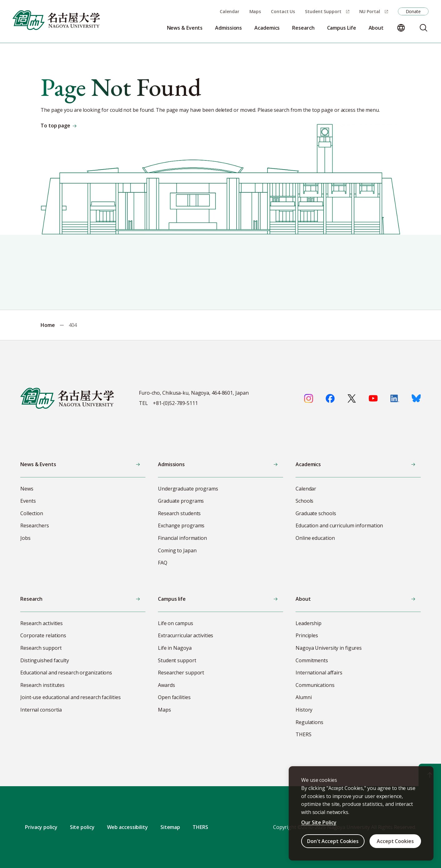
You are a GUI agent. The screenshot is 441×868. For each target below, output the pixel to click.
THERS (200, 827)
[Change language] (401, 28)
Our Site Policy (319, 822)
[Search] (424, 28)
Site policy (82, 827)
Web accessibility (127, 827)
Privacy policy (41, 827)
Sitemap (170, 827)
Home (48, 325)
